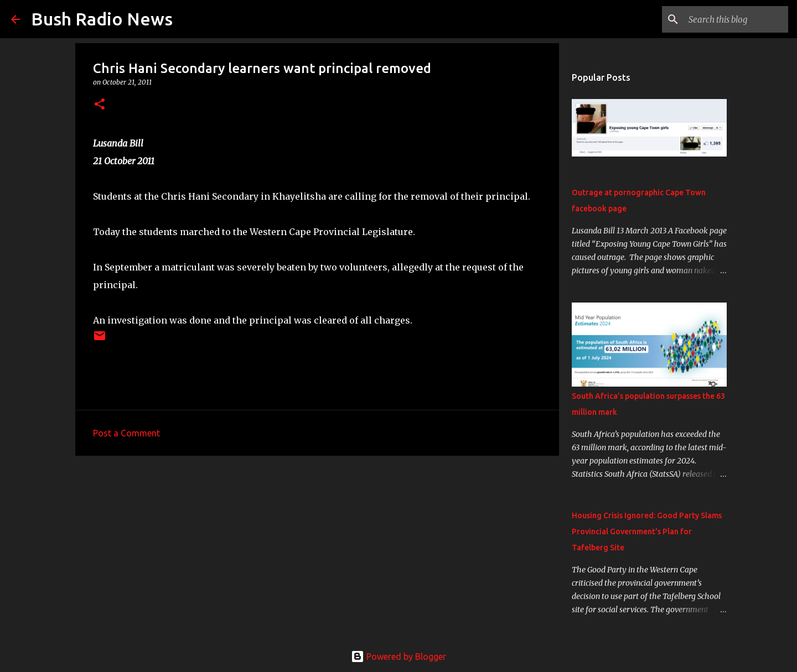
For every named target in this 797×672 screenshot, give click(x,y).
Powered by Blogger (398, 657)
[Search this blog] (730, 19)
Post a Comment (126, 433)
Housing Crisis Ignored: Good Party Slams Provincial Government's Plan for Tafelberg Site (647, 532)
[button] (100, 105)
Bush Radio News (102, 19)
